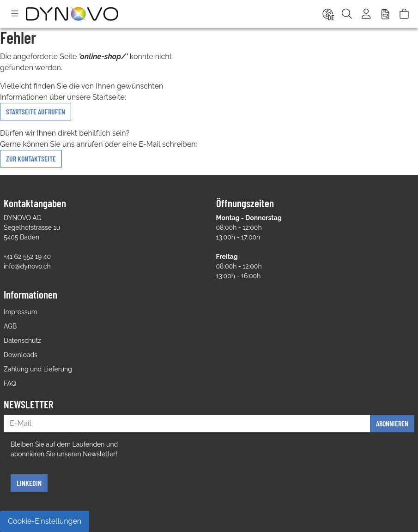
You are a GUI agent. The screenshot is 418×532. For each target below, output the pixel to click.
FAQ (10, 383)
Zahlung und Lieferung (38, 369)
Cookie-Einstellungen (45, 521)
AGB (10, 326)
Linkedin (29, 483)
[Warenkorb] (404, 14)
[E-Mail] (187, 424)
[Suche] (347, 14)
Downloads (21, 355)
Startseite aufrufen (36, 111)
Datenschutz (22, 341)
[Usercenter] (367, 14)
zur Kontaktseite (31, 158)
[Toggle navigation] (15, 14)
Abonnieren (392, 423)
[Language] (327, 14)
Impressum (21, 312)
